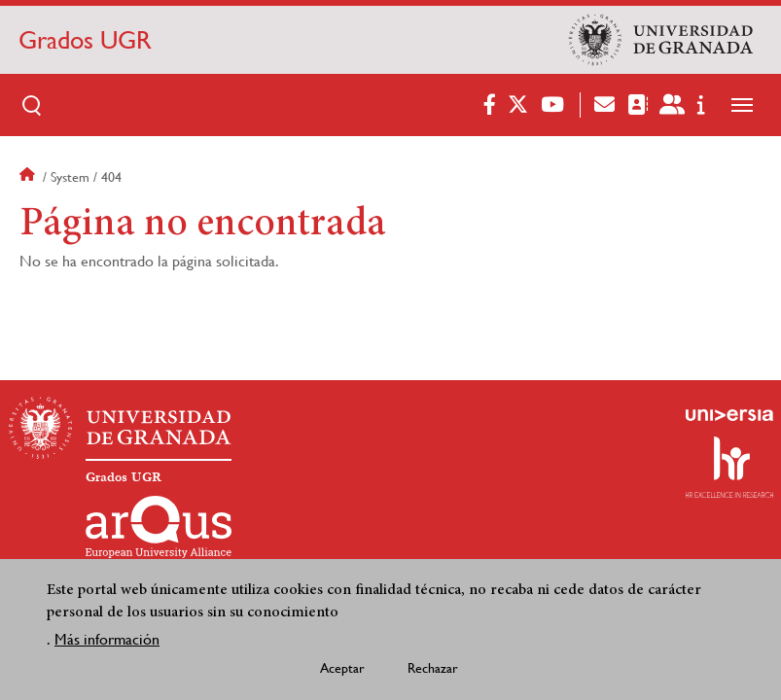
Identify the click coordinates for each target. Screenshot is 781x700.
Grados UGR (85, 40)
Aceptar (342, 673)
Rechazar (433, 673)
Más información (107, 644)
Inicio (29, 177)
